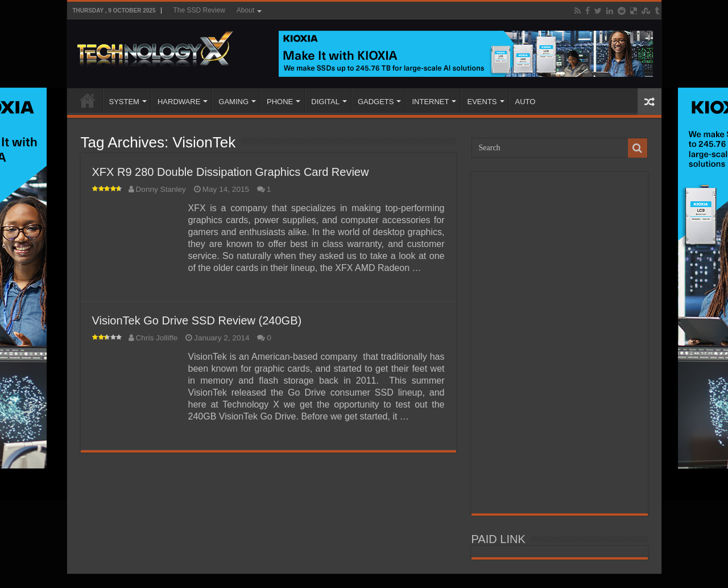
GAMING (233, 102)
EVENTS (482, 102)
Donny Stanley (161, 189)
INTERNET (430, 102)
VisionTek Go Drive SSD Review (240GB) (197, 320)
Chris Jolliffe (157, 338)
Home (88, 100)
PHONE (280, 102)
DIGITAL (325, 102)
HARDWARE (179, 102)
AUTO (526, 102)
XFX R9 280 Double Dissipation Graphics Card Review (231, 172)
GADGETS (376, 102)
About (245, 10)
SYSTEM (124, 102)
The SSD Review (199, 10)
